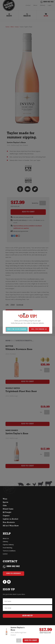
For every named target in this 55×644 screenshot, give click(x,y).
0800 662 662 (13, 566)
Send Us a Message (13, 573)
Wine (5, 498)
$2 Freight (7, 512)
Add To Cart (31, 641)
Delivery (5, 541)
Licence (5, 553)
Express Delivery (8, 544)
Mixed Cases (8, 508)
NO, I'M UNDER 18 (39, 329)
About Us (6, 537)
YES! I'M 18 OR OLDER (17, 329)
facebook (5, 581)
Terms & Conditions (9, 550)
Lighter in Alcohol (10, 518)
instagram (9, 581)
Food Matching (7, 547)
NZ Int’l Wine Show (11, 525)
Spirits (5, 502)
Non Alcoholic (9, 522)
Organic (6, 515)
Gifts (5, 505)
